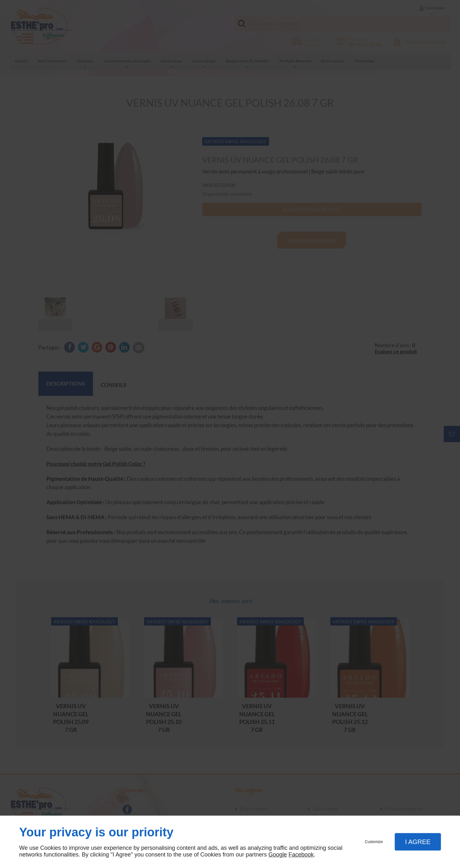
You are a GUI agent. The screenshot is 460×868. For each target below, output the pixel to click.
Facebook (301, 855)
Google (278, 855)
